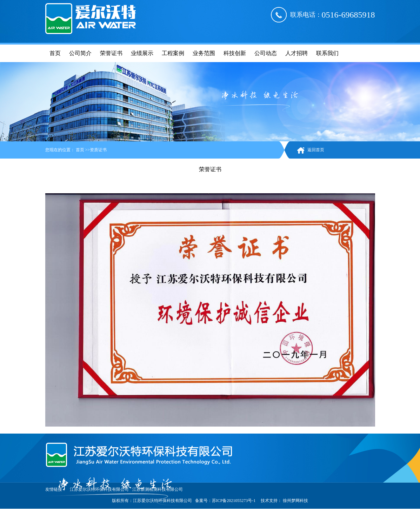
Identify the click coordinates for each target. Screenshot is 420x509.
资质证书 (98, 150)
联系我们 (327, 53)
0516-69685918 (348, 15)
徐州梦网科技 (295, 501)
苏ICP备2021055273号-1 (234, 501)
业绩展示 (142, 53)
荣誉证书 (111, 53)
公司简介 (80, 53)
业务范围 (204, 53)
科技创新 (235, 53)
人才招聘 (296, 53)
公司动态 (266, 53)
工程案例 (173, 53)
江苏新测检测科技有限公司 (158, 489)
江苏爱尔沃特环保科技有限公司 (99, 489)
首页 (55, 53)
